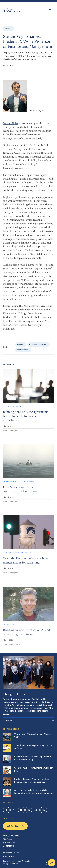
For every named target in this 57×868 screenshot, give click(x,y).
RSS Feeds (8, 839)
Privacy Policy (9, 856)
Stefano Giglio (10, 126)
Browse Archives (11, 836)
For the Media (9, 842)
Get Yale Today (15, 826)
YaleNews (12, 11)
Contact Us (8, 846)
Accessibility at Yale (11, 852)
